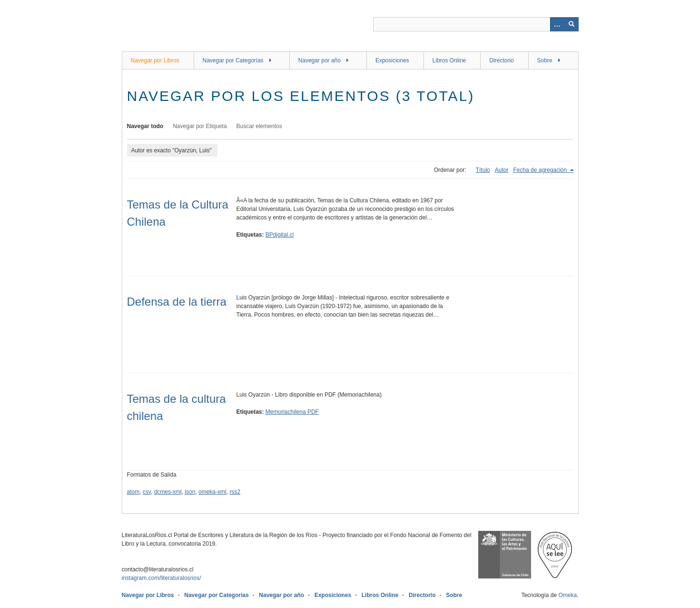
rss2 (235, 492)
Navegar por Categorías (233, 60)
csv (147, 492)
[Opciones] (557, 24)
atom (133, 492)
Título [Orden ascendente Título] (483, 170)
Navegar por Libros (155, 60)
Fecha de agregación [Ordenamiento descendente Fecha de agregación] (541, 170)
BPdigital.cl (280, 235)
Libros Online (449, 60)
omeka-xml (212, 492)
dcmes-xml (168, 492)
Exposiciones (392, 60)
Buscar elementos (259, 126)
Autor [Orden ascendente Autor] (502, 170)
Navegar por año (320, 60)
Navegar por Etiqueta (200, 126)
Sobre (545, 60)
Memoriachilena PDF (292, 412)
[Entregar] (572, 24)
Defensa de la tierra (177, 302)
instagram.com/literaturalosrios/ (162, 578)
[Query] (476, 24)
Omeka (567, 595)
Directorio (501, 60)
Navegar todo (145, 126)
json (190, 492)
